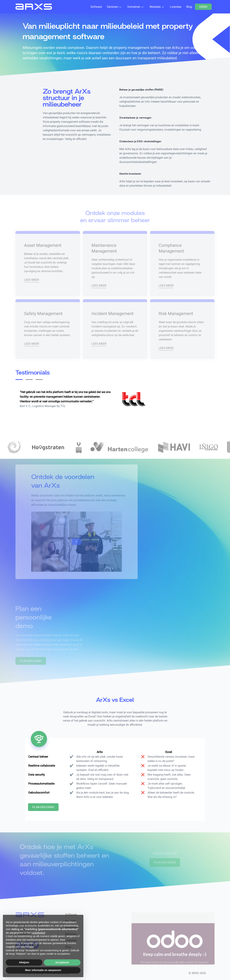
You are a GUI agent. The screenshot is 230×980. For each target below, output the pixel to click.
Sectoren (112, 7)
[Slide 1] (29, 380)
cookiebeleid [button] (38, 933)
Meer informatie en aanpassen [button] (43, 970)
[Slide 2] (39, 380)
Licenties (176, 7)
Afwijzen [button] (24, 962)
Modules (155, 7)
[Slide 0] (19, 380)
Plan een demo (43, 807)
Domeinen (134, 7)
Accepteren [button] (62, 962)
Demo (203, 7)
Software (96, 7)
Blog (189, 7)
